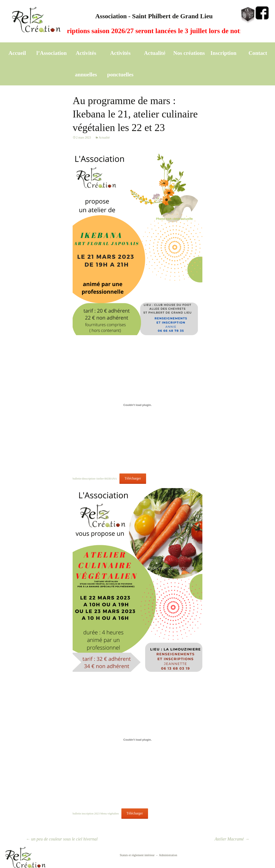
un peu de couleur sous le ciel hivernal (62, 839)
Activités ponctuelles (120, 64)
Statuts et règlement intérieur (137, 855)
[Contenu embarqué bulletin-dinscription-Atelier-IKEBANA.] (137, 405)
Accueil (17, 53)
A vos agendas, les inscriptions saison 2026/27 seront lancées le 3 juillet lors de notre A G (134, 31)
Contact (258, 53)
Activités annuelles (86, 64)
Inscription (224, 53)
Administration (168, 855)
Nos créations (189, 53)
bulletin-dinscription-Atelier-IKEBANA (95, 479)
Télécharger (133, 478)
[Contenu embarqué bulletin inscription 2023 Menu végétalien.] (137, 740)
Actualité (155, 53)
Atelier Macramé (232, 839)
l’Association (52, 53)
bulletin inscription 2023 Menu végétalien (96, 814)
